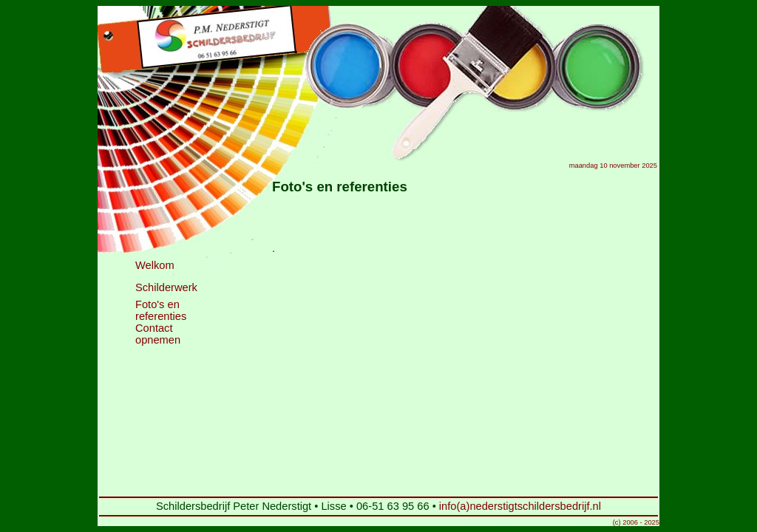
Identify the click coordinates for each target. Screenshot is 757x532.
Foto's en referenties (161, 310)
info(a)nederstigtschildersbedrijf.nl (520, 506)
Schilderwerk (166, 287)
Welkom (155, 265)
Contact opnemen (158, 334)
